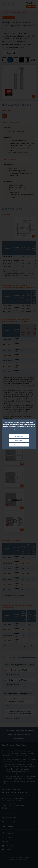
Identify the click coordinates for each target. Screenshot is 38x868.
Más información (19, 430)
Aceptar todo (19, 436)
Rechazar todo (19, 445)
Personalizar (19, 440)
